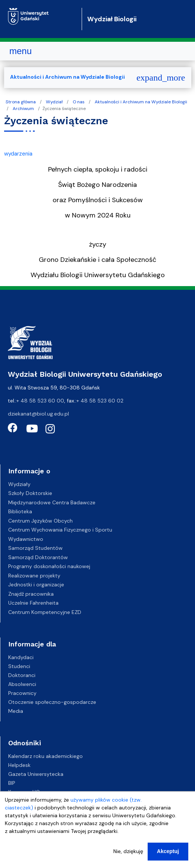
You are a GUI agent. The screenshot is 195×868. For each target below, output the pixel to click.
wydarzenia (18, 154)
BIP (12, 783)
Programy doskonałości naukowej (49, 566)
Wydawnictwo (26, 539)
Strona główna (21, 102)
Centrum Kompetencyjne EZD (45, 612)
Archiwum (23, 109)
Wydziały (19, 484)
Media (16, 711)
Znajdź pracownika (31, 594)
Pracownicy (22, 693)
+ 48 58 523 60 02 (100, 401)
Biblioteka (20, 511)
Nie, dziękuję (128, 851)
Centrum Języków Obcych (40, 521)
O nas (79, 102)
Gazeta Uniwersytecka (36, 774)
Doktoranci (22, 675)
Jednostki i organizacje (36, 585)
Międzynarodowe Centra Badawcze (52, 502)
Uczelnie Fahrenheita (33, 603)
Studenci (19, 666)
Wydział (54, 102)
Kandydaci (21, 657)
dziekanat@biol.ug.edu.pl (38, 414)
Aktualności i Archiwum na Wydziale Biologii (141, 102)
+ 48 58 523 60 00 (40, 401)
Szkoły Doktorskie (30, 493)
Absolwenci (22, 684)
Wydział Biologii (112, 19)
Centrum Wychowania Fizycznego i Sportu (60, 530)
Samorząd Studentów (35, 548)
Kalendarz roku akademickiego (45, 756)
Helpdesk (19, 765)
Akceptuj (168, 851)
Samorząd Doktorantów (38, 557)
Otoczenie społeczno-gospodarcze (52, 702)
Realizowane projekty (34, 576)
